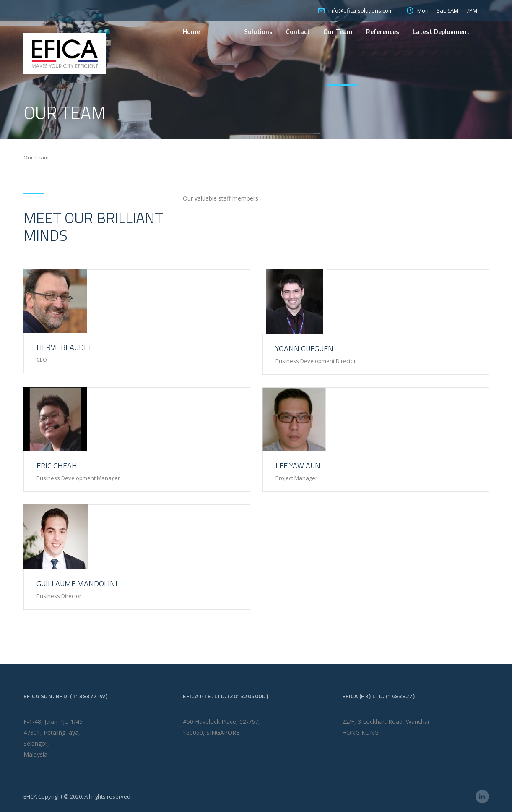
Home (191, 31)
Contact (298, 31)
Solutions (258, 31)
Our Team (338, 31)
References (383, 31)
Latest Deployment (441, 31)
